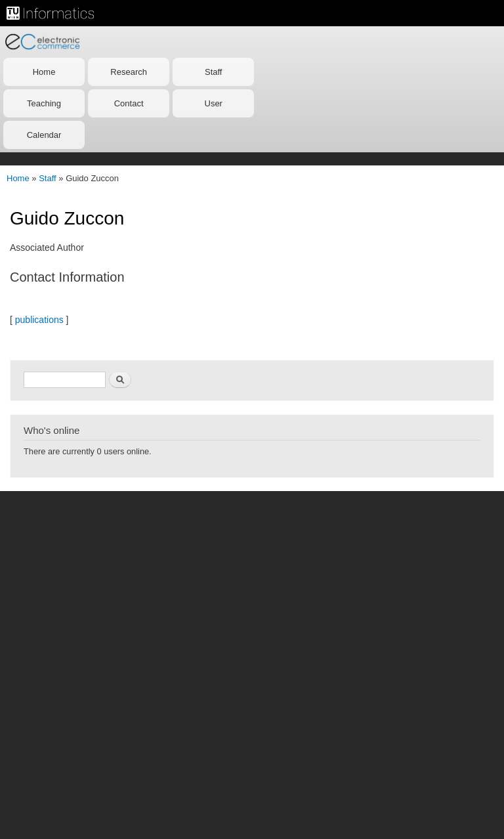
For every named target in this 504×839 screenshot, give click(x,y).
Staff (214, 72)
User (214, 103)
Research (129, 72)
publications (39, 320)
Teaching (44, 103)
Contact (129, 103)
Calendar (44, 135)
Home (44, 72)
